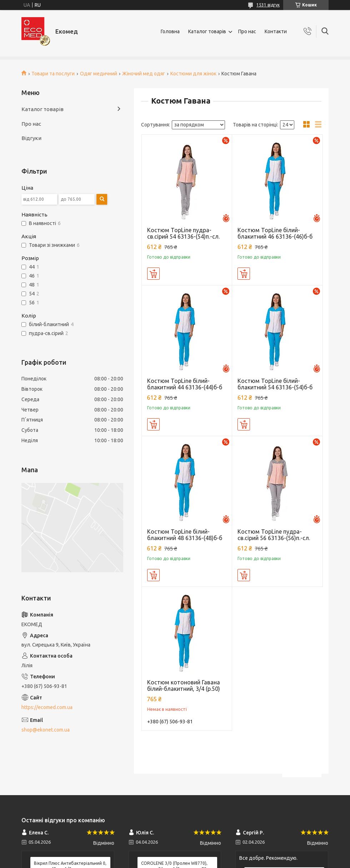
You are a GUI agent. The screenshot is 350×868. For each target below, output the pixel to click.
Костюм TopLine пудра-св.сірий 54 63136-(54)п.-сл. (183, 233)
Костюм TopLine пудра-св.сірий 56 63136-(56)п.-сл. (274, 535)
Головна (170, 31)
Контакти (276, 31)
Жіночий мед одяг (144, 74)
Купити (153, 274)
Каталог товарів (207, 31)
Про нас (247, 31)
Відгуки (31, 138)
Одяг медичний (99, 74)
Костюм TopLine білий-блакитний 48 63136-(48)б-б (185, 535)
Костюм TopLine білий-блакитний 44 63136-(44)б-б (185, 384)
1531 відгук (268, 5)
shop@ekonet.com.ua (46, 730)
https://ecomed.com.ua (47, 707)
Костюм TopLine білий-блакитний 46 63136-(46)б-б (275, 233)
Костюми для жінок (193, 74)
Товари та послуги (53, 74)
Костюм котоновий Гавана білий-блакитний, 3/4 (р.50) (184, 685)
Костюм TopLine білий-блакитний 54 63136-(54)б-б (275, 384)
